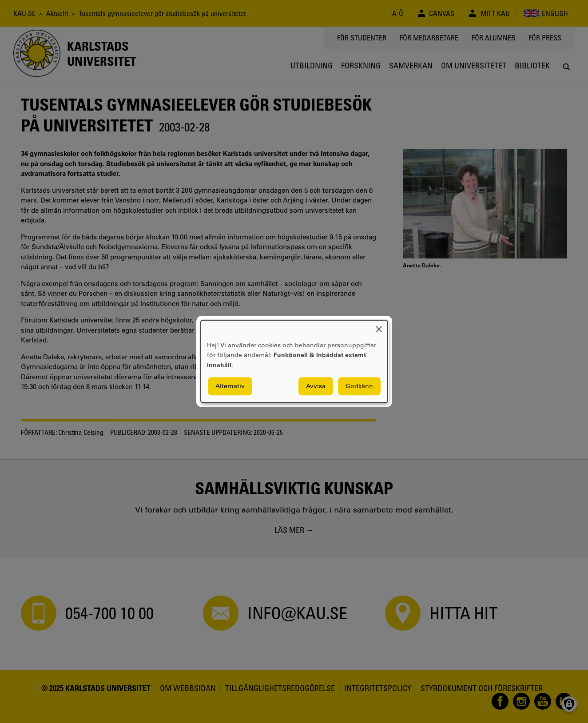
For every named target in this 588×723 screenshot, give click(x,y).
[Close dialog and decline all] (379, 326)
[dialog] (294, 361)
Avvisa (316, 386)
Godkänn (359, 386)
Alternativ (230, 386)
